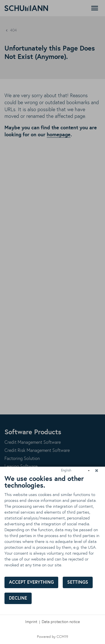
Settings (78, 582)
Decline (18, 598)
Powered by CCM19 (53, 637)
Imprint (31, 622)
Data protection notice (61, 622)
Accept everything (31, 582)
